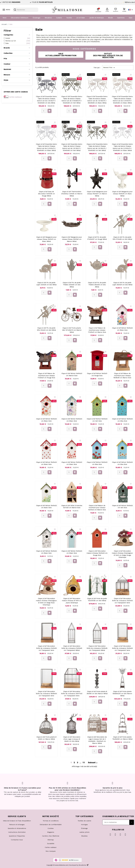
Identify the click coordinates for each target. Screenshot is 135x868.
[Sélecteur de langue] (131, 10)
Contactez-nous (17, 840)
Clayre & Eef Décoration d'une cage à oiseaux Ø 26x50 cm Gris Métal (72, 739)
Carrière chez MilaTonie (51, 836)
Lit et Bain (81, 18)
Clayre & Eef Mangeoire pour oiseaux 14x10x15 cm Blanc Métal (122, 194)
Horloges (84, 825)
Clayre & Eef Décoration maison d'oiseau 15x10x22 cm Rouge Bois (97, 553)
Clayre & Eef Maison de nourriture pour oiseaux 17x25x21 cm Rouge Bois (46, 376)
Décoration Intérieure (20, 18)
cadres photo (84, 832)
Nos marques (51, 851)
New (5, 18)
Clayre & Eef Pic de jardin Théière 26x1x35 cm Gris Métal (97, 285)
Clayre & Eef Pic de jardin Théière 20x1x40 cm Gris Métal (72, 285)
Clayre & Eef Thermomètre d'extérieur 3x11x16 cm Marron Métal (72, 194)
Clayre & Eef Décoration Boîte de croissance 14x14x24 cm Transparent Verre (122, 648)
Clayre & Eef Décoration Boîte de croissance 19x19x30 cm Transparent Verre (46, 694)
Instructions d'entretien (17, 832)
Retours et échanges (17, 825)
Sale (131, 18)
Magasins (51, 832)
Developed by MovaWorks (78, 865)
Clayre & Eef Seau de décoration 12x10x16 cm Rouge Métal (46, 194)
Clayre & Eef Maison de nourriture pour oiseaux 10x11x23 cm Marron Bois (97, 508)
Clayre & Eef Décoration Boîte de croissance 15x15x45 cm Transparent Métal (72, 648)
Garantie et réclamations (17, 828)
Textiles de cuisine (84, 821)
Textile (69, 18)
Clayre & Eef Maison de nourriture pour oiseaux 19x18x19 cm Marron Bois (122, 376)
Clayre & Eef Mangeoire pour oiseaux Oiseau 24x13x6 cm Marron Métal (72, 239)
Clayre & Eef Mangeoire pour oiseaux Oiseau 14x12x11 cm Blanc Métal (46, 239)
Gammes (121, 18)
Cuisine (59, 18)
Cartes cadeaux (15, 97)
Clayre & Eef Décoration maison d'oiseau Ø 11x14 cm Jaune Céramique (72, 601)
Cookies (51, 828)
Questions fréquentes (17, 836)
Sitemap (51, 840)
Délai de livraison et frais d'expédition (17, 821)
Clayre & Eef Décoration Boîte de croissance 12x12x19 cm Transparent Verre (46, 648)
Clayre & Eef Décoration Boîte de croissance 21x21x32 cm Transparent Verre (122, 601)
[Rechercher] (26, 10)
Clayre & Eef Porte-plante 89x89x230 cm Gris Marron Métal (122, 694)
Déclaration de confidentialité (51, 825)
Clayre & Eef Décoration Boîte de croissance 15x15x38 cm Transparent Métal (97, 648)
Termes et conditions (51, 821)
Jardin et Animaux (96, 18)
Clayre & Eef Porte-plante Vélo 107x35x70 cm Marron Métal (72, 330)
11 (84, 763)
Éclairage (37, 18)
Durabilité (51, 844)
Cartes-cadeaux (51, 847)
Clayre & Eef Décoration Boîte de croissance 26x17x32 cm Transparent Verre (72, 694)
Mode (110, 18)
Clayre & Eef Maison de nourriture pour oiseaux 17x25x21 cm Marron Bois (97, 330)
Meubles (48, 18)
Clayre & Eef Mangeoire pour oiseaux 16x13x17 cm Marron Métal (97, 194)
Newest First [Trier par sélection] (109, 68)
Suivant (93, 763)
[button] (107, 10)
